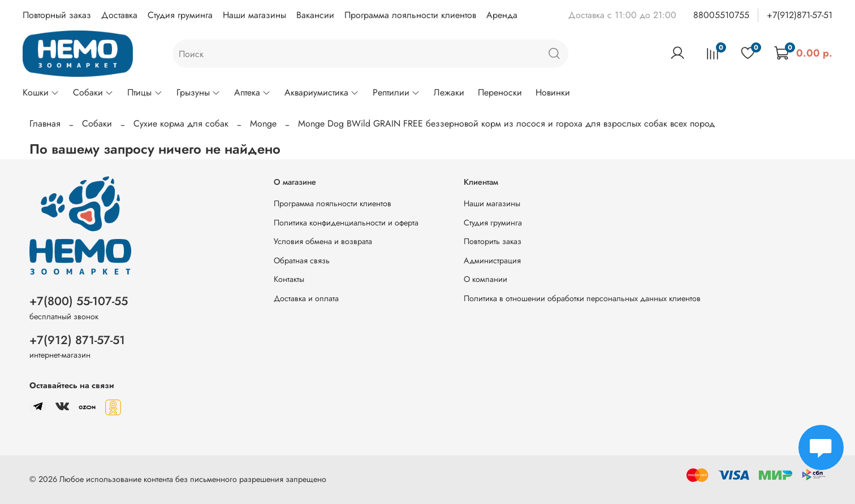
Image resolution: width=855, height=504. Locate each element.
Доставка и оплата (306, 298)
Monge (263, 123)
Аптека (252, 92)
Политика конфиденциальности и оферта (346, 223)
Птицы (145, 92)
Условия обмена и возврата (323, 241)
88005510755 (721, 15)
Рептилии (396, 92)
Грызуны (198, 92)
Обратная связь (302, 260)
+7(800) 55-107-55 (79, 301)
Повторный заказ (57, 15)
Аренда (502, 15)
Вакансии (315, 15)
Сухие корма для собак (181, 123)
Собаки (93, 92)
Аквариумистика (322, 92)
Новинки (553, 92)
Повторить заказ (493, 241)
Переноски (500, 92)
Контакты (289, 279)
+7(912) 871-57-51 (77, 340)
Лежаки (449, 92)
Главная (45, 123)
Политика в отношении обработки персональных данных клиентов (582, 298)
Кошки (41, 92)
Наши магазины (254, 15)
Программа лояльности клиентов (410, 15)
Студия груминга (180, 15)
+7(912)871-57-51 (800, 15)
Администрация (492, 260)
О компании (485, 279)
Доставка (119, 15)
